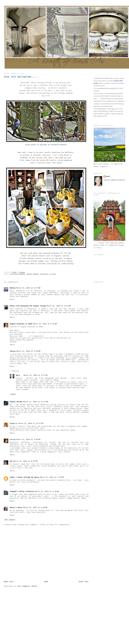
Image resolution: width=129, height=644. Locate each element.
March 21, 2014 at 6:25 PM (25, 461)
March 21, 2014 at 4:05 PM (28, 440)
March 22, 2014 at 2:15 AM (47, 492)
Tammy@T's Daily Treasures (22, 492)
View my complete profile (114, 180)
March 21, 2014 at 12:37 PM (31, 423)
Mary (18, 375)
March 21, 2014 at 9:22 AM (45, 324)
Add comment (10, 520)
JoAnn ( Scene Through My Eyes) (24, 477)
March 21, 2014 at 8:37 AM (28, 288)
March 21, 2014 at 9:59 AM (28, 351)
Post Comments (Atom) (27, 586)
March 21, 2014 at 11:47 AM (36, 402)
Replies (16, 371)
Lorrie (13, 440)
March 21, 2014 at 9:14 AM (59, 306)
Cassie (13, 351)
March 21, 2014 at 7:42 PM (52, 477)
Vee (11, 461)
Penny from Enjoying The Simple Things (28, 306)
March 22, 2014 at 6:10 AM (35, 508)
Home (46, 582)
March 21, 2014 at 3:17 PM (35, 375)
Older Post (84, 582)
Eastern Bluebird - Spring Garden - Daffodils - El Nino (33, 274)
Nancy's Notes (16, 508)
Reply (12, 299)
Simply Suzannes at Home (21, 324)
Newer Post (9, 582)
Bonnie (13, 288)
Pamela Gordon (16, 402)
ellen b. (14, 423)
